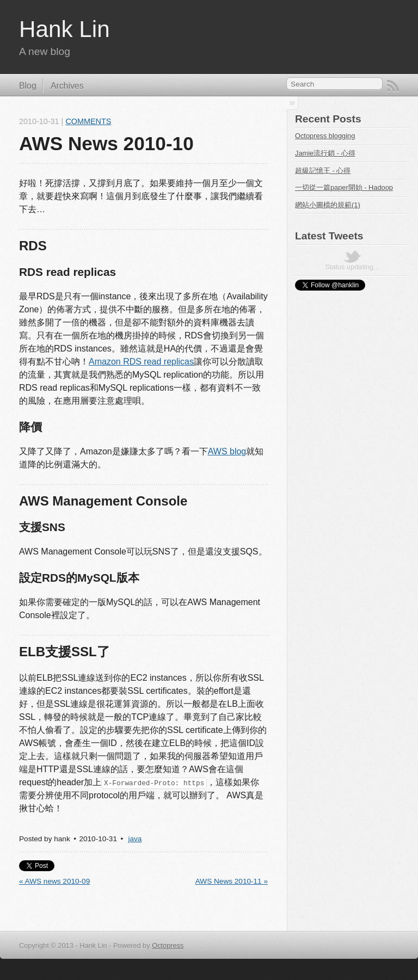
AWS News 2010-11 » (232, 881)
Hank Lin (64, 29)
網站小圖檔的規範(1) (328, 205)
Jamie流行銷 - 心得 (325, 153)
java (135, 839)
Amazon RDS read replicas (141, 362)
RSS (393, 86)
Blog (28, 86)
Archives (67, 86)
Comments (88, 121)
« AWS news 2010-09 (54, 881)
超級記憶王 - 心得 (323, 171)
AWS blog (227, 451)
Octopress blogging (325, 136)
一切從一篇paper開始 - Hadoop (344, 187)
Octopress (168, 945)
